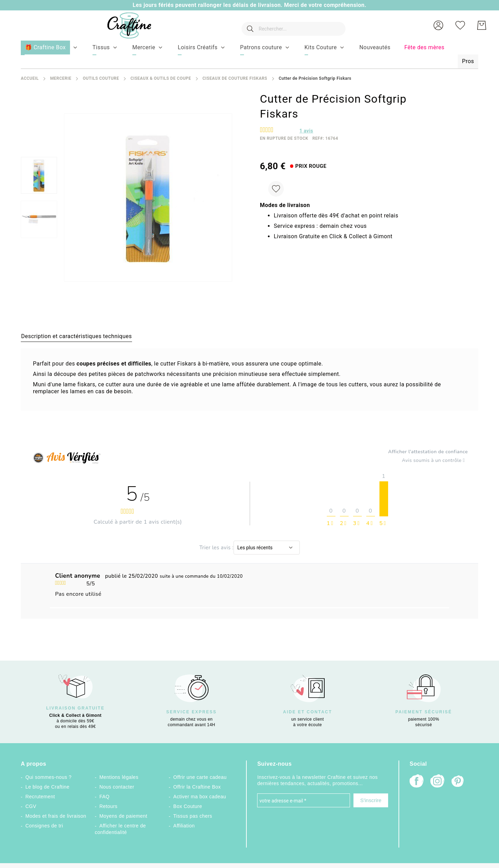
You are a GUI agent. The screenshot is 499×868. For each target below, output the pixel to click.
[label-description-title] (76, 336)
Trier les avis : (216, 548)
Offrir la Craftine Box (197, 787)
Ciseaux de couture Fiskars (235, 78)
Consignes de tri (44, 826)
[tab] (76, 336)
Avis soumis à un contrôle (435, 461)
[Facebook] (417, 782)
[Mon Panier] (482, 25)
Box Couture (188, 806)
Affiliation (184, 826)
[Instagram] (437, 782)
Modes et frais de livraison (56, 816)
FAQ (104, 797)
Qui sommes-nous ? (48, 777)
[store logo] (122, 25)
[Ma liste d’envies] (460, 25)
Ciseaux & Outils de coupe (161, 78)
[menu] (249, 55)
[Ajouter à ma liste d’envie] (276, 189)
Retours (108, 806)
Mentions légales (119, 777)
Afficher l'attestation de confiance (428, 452)
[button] (438, 25)
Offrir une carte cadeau (200, 777)
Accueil (30, 78)
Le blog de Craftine (47, 787)
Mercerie (61, 78)
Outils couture (101, 78)
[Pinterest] (458, 782)
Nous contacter (117, 787)
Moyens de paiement (124, 816)
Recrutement (40, 797)
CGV (31, 806)
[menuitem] (101, 48)
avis (306, 131)
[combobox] (290, 25)
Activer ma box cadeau (200, 797)
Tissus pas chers (193, 816)
